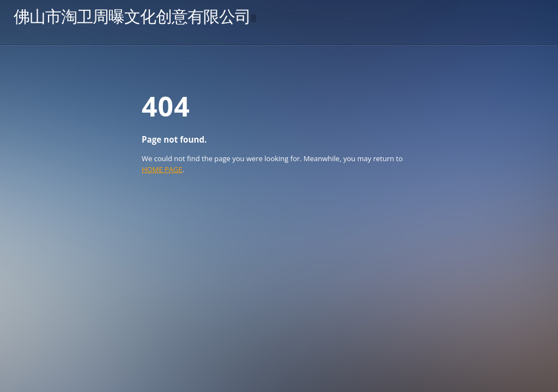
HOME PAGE (162, 169)
